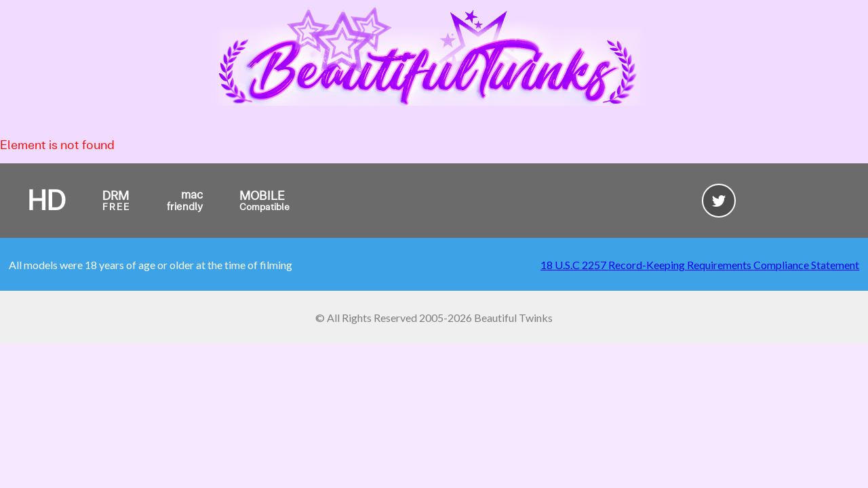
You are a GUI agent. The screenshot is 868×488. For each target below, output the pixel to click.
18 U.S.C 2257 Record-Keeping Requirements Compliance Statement (700, 265)
